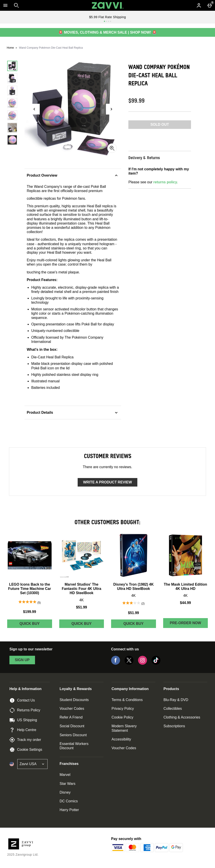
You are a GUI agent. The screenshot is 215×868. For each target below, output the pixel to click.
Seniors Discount (73, 735)
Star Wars (68, 784)
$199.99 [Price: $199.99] (30, 612)
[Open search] (16, 5)
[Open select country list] (32, 764)
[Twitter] (129, 663)
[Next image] (111, 109)
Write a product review (107, 482)
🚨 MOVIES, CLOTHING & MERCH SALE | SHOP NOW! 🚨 (107, 32)
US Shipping (23, 720)
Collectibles (173, 709)
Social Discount (72, 726)
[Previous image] (34, 109)
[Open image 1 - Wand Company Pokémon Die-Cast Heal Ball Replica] (12, 66)
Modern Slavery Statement (124, 728)
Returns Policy (25, 710)
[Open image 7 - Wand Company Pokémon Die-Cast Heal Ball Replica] (12, 140)
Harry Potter (69, 810)
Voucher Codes (72, 709)
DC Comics (69, 801)
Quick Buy (36, 625)
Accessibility (121, 739)
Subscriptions (174, 726)
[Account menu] (199, 5)
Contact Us (22, 700)
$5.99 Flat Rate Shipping (107, 17)
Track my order (25, 740)
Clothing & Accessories (182, 717)
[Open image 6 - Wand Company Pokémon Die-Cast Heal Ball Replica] (12, 128)
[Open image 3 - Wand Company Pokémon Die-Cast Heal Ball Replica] (12, 91)
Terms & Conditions (127, 700)
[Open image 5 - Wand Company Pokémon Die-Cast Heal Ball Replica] (12, 115)
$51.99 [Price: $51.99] (82, 607)
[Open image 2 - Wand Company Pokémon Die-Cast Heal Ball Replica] (12, 78)
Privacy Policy (123, 709)
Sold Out (160, 124)
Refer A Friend (71, 717)
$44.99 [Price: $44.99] (185, 603)
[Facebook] (116, 663)
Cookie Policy (122, 717)
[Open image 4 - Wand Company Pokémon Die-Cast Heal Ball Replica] (12, 103)
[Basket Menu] (210, 5)
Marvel (65, 775)
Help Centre (23, 730)
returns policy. (166, 182)
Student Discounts (74, 700)
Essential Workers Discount (74, 746)
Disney (65, 792)
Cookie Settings (26, 750)
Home (10, 48)
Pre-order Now (185, 623)
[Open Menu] (5, 5)
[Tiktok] (156, 663)
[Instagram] (143, 663)
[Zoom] (112, 148)
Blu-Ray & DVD (176, 700)
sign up (22, 660)
